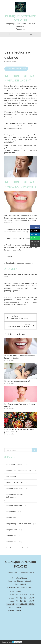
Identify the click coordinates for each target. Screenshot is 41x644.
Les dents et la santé (14, 506)
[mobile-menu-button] (31, 34)
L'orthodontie (11, 476)
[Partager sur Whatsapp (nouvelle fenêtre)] (35, 238)
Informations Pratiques (15, 464)
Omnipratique (11, 536)
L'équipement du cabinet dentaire (19, 470)
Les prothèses (12, 530)
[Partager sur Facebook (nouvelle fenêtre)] (35, 227)
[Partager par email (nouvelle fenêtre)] (35, 241)
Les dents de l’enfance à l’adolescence (15, 496)
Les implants (11, 518)
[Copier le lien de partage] (35, 245)
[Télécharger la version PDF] (16, 69)
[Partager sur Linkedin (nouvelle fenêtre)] (35, 234)
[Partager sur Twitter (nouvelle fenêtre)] (35, 231)
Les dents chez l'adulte (15, 489)
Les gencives (11, 512)
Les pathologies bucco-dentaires (19, 524)
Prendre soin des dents (15, 548)
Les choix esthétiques (14, 482)
